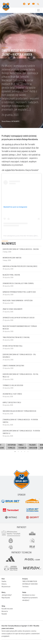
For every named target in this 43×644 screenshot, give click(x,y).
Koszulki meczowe (7, 609)
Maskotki (4, 614)
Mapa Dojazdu (6, 597)
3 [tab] (21, 452)
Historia (4, 584)
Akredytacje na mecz (29, 595)
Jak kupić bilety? (7, 595)
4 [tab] (25, 452)
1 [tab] (15, 452)
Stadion (4, 581)
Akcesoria (5, 611)
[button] (38, 4)
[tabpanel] (21, 447)
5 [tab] (28, 452)
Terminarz (25, 586)
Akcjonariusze (6, 586)
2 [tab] (18, 452)
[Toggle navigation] (38, 10)
